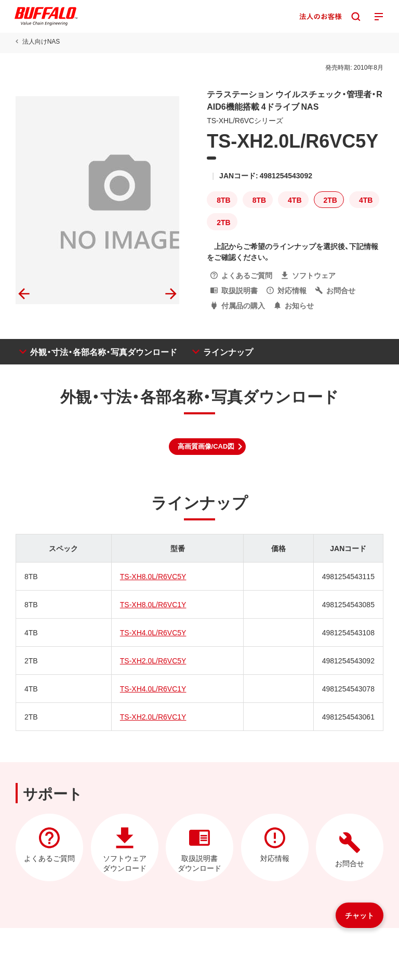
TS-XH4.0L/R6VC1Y (153, 688)
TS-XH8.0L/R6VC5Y (153, 576)
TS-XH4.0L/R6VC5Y (153, 632)
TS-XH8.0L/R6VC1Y (153, 604)
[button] (208, 447)
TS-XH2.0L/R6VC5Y (153, 660)
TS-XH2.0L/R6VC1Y (153, 716)
